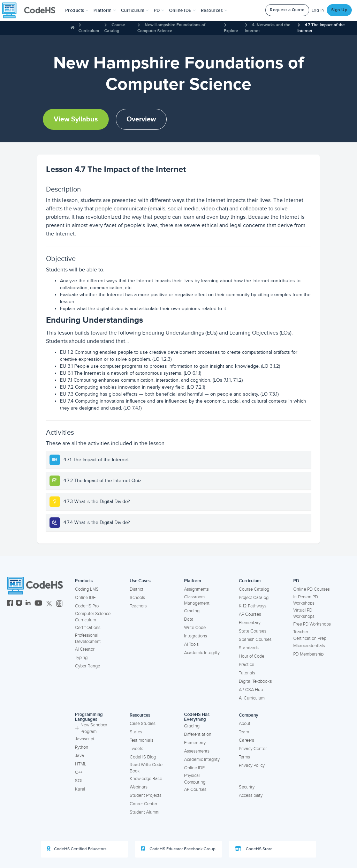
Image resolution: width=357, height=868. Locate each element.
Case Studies (143, 724)
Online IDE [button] (183, 10)
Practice (246, 665)
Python (82, 747)
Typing (81, 658)
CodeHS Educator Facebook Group (178, 849)
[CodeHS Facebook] (10, 604)
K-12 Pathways (253, 606)
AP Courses (250, 614)
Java (79, 756)
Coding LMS (87, 589)
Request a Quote (287, 10)
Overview (141, 119)
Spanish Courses (255, 639)
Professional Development (88, 639)
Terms (244, 757)
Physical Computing (195, 779)
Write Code (195, 628)
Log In (318, 10)
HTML (81, 764)
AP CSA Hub (251, 690)
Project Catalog (254, 598)
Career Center (143, 804)
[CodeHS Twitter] (49, 604)
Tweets (136, 749)
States (136, 732)
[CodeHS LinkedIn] (28, 604)
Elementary (250, 623)
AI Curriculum (252, 698)
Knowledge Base (146, 779)
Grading (192, 611)
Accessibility (251, 795)
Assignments (196, 589)
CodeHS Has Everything (197, 717)
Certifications (88, 628)
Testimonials (142, 740)
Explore (231, 31)
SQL (79, 781)
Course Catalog (254, 589)
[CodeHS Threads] (59, 604)
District (136, 589)
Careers (246, 740)
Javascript (85, 739)
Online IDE (85, 598)
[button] (77, 10)
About (245, 724)
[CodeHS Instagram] (19, 604)
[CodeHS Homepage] (31, 10)
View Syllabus (76, 119)
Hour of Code (252, 656)
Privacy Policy (252, 765)
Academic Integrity (202, 653)
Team (244, 732)
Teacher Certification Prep (310, 635)
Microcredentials (309, 646)
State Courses (253, 631)
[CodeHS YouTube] (39, 604)
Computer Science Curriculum (93, 617)
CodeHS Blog (143, 757)
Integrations (196, 636)
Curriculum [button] (135, 10)
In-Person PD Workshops (306, 600)
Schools (137, 598)
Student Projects (146, 795)
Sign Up (339, 10)
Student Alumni (145, 812)
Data (189, 619)
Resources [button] (214, 10)
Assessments (197, 751)
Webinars (139, 787)
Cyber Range (88, 666)
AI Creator (85, 649)
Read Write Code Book (146, 768)
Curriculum (89, 31)
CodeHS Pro (87, 606)
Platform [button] (105, 10)
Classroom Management (197, 600)
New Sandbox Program (91, 728)
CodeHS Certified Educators (77, 849)
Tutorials (247, 673)
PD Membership (308, 654)
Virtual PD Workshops (304, 613)
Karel (80, 789)
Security (247, 787)
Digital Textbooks (255, 681)
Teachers (138, 606)
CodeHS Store (254, 849)
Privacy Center (253, 749)
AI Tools (191, 644)
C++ (79, 772)
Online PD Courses (312, 589)
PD (296, 581)
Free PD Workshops (312, 624)
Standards (249, 648)
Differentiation (198, 734)
